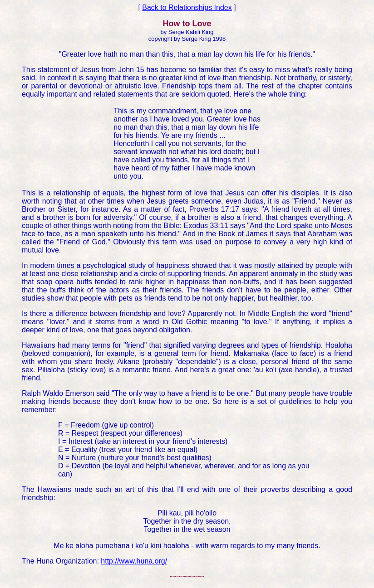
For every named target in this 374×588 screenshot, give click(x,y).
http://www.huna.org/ (134, 561)
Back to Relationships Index (187, 7)
